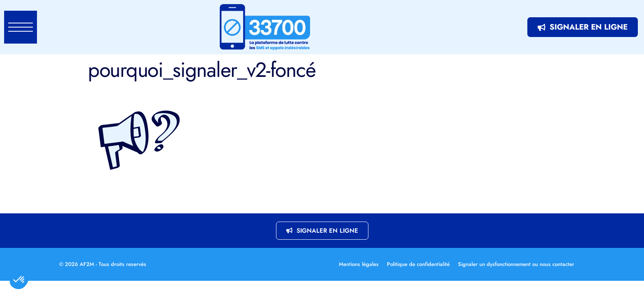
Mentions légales (359, 264)
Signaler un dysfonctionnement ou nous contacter (516, 264)
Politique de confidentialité (418, 264)
